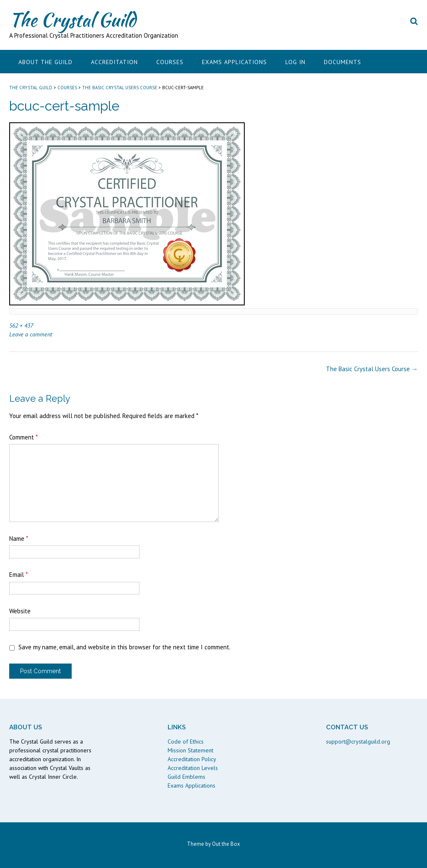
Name (19, 539)
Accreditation (114, 62)
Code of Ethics (186, 741)
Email (18, 575)
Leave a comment (31, 334)
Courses (170, 62)
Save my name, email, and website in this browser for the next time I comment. (124, 647)
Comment (23, 437)
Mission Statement (190, 750)
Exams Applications (234, 62)
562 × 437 (21, 325)
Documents (343, 62)
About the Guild (45, 62)
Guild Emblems (186, 777)
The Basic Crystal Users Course (372, 369)
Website (20, 611)
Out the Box (226, 844)
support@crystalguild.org (358, 741)
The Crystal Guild (72, 20)
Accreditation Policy (192, 759)
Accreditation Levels (193, 768)
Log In (295, 62)
